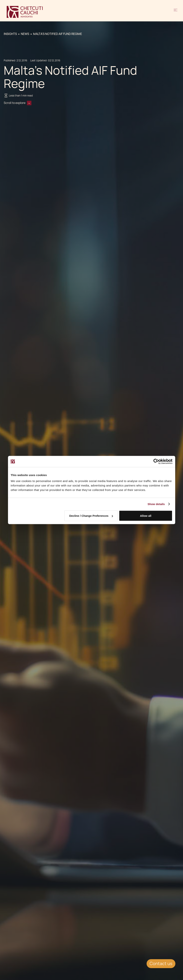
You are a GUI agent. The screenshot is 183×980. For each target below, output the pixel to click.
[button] (176, 12)
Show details (156, 504)
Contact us (161, 964)
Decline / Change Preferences (91, 516)
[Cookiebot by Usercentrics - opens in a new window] (156, 462)
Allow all (146, 516)
